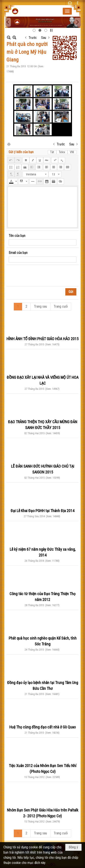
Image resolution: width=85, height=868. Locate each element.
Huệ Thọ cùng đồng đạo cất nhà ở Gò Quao (42, 727)
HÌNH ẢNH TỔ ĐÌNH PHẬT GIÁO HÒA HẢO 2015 (42, 339)
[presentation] (42, 276)
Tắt (52, 152)
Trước (33, 38)
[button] (67, 11)
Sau (44, 38)
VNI (72, 152)
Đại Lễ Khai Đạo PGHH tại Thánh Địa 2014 (42, 511)
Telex (62, 152)
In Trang (9, 144)
